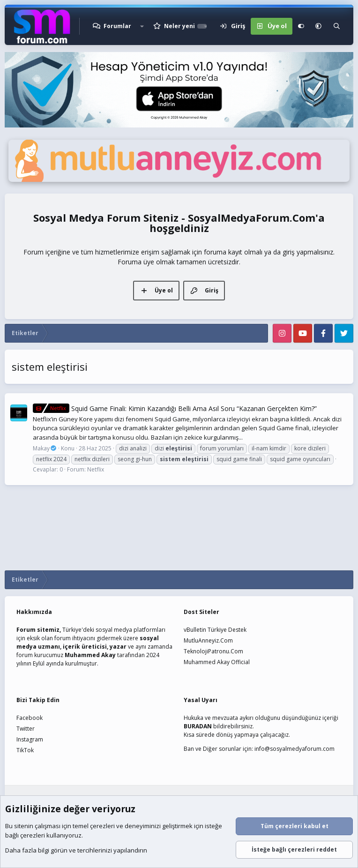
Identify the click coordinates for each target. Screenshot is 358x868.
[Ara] (337, 26)
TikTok (25, 750)
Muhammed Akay (90, 655)
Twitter (26, 729)
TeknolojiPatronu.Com (213, 651)
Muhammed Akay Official (217, 662)
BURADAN (198, 726)
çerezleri (102, 826)
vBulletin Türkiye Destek (215, 630)
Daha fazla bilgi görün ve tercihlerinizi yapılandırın (76, 851)
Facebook (30, 718)
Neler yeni (179, 26)
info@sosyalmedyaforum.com (295, 749)
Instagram (30, 739)
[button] (142, 26)
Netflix (96, 469)
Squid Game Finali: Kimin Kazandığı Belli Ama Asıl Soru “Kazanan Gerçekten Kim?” (175, 408)
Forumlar (117, 26)
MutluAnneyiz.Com (208, 640)
